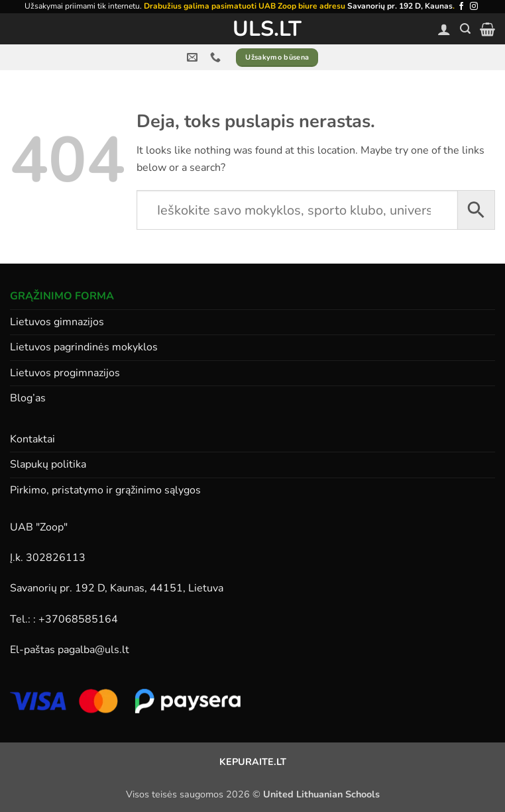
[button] (465, 29)
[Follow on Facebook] (461, 7)
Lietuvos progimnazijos (65, 373)
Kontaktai (32, 439)
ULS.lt (253, 29)
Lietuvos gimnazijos (57, 322)
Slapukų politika (48, 464)
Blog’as (28, 398)
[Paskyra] (444, 29)
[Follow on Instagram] (474, 7)
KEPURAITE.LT (253, 762)
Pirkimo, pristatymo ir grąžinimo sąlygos (105, 490)
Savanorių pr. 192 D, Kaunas (400, 6)
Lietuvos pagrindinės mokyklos (84, 347)
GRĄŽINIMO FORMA (62, 296)
